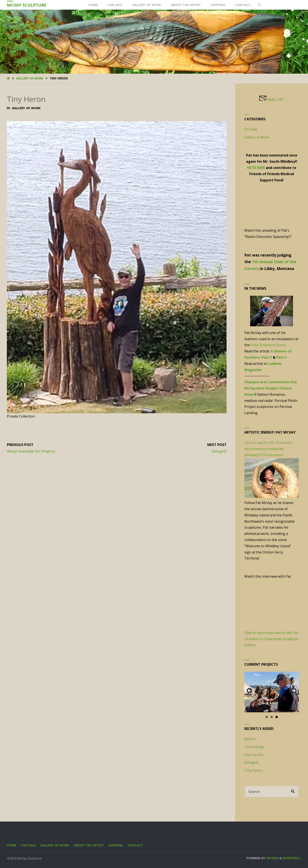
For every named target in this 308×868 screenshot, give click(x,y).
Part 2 (281, 357)
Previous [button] (250, 691)
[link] (259, 5)
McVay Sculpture (27, 5)
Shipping (116, 845)
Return (250, 739)
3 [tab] (277, 717)
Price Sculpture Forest (268, 345)
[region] (272, 692)
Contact (135, 845)
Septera (272, 858)
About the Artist (89, 845)
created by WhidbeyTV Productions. (268, 449)
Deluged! (251, 762)
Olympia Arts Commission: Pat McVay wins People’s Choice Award (271, 388)
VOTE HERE (256, 168)
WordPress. (292, 858)
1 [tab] (267, 717)
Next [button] (293, 691)
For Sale (251, 129)
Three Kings (254, 747)
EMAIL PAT (275, 100)
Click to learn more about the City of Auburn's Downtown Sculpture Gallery (271, 639)
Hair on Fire (254, 755)
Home (12, 845)
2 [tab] (272, 717)
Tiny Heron (253, 770)
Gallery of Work (30, 78)
